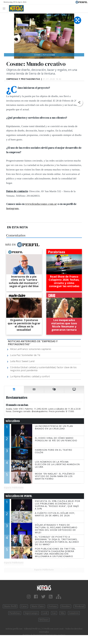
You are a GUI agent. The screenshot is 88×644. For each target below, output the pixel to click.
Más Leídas (13, 421)
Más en (22, 245)
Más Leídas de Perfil (19, 496)
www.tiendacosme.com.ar (41, 204)
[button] (79, 102)
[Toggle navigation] (5, 8)
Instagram (12, 209)
